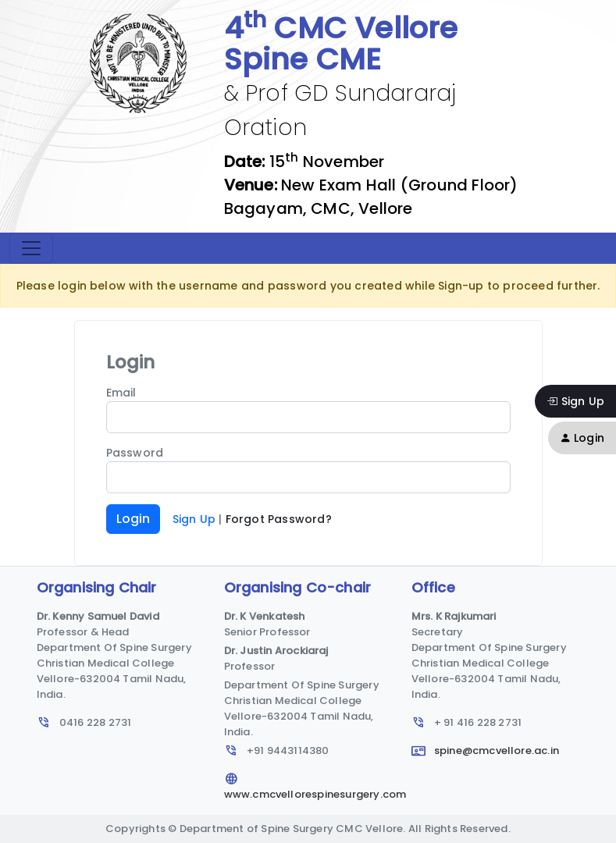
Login (582, 438)
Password (135, 453)
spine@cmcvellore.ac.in (486, 751)
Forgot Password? (279, 519)
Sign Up (575, 401)
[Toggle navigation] (31, 248)
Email (121, 393)
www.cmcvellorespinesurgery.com (315, 786)
